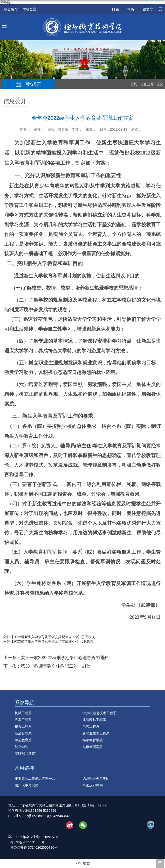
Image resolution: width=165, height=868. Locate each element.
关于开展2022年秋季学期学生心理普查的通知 (65, 658)
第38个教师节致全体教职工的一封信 (56, 666)
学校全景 (29, 9)
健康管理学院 (93, 747)
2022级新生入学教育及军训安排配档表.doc (46, 637)
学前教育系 (23, 740)
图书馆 (148, 9)
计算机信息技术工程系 (99, 713)
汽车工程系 (23, 720)
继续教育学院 (93, 740)
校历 (131, 9)
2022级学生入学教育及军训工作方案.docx (45, 641)
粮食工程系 (23, 727)
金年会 (5, 2)
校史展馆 (11, 9)
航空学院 (21, 747)
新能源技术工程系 (96, 733)
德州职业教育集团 (96, 778)
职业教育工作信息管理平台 (35, 778)
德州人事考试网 (27, 785)
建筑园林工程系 (94, 720)
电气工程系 (91, 727)
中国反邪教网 (93, 785)
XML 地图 (82, 863)
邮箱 (116, 9)
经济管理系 (23, 733)
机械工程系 (23, 713)
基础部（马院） (27, 754)
